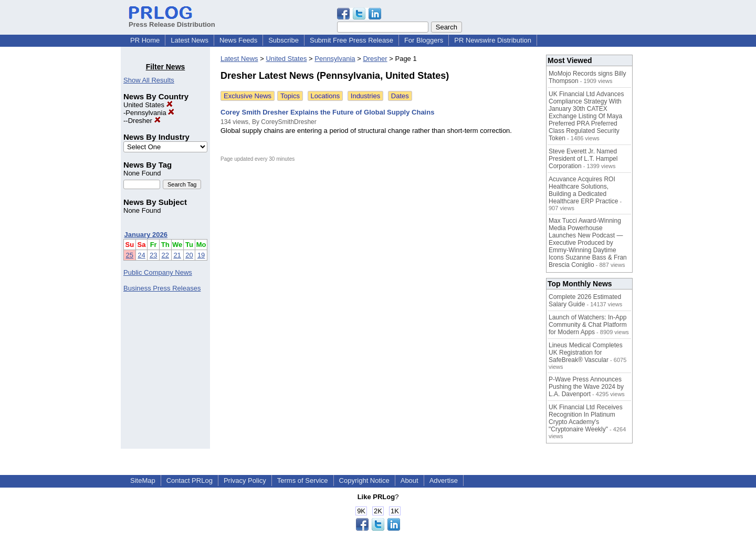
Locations (325, 96)
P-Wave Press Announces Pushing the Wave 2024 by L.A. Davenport (586, 387)
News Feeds (238, 40)
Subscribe (283, 40)
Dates (400, 96)
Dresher (144, 121)
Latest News (190, 40)
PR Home (145, 40)
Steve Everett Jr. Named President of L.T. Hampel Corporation (583, 159)
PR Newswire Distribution (493, 40)
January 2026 (146, 235)
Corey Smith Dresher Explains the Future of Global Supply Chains (327, 112)
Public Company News (158, 272)
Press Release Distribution (172, 20)
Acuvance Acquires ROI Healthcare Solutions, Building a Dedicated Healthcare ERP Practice (584, 190)
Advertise (444, 480)
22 (165, 255)
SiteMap (143, 480)
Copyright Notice (364, 480)
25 (130, 255)
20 (189, 255)
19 (201, 255)
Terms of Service (303, 480)
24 (141, 255)
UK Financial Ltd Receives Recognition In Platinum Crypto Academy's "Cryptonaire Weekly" (586, 418)
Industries (365, 96)
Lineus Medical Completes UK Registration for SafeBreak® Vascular (586, 353)
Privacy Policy (245, 480)
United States (148, 105)
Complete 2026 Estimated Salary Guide (585, 301)
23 (153, 255)
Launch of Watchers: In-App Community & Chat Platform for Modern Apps (588, 325)
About (409, 480)
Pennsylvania (150, 113)
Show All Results (149, 80)
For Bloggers (424, 40)
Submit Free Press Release (351, 40)
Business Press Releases (162, 288)
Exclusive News (248, 96)
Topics (290, 96)
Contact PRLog (190, 480)
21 (177, 255)
